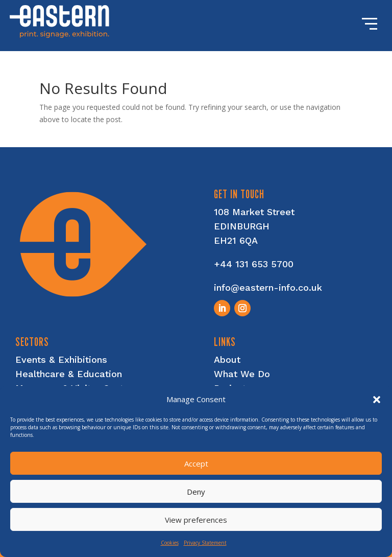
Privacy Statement (205, 543)
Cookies (170, 543)
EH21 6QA (236, 240)
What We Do (242, 374)
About (227, 359)
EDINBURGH (242, 226)
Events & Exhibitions (61, 359)
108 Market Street (254, 212)
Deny (196, 492)
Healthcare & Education (69, 374)
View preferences (196, 520)
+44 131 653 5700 (254, 264)
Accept (196, 463)
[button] (377, 400)
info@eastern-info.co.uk (268, 287)
